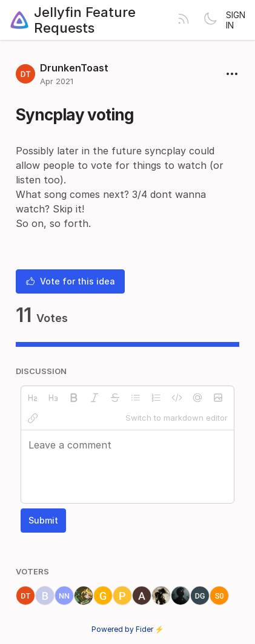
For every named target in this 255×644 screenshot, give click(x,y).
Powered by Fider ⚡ (128, 629)
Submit (43, 520)
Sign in (236, 20)
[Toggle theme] (210, 20)
